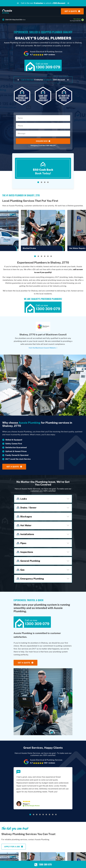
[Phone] (43, 126)
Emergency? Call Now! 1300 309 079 (43, 146)
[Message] (43, 134)
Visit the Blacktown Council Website (43, 348)
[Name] (43, 118)
